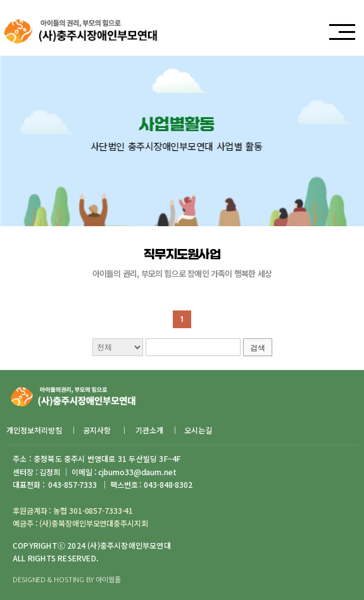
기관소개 (149, 430)
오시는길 (198, 430)
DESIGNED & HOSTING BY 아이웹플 (66, 579)
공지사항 (98, 430)
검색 (258, 348)
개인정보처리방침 (34, 430)
